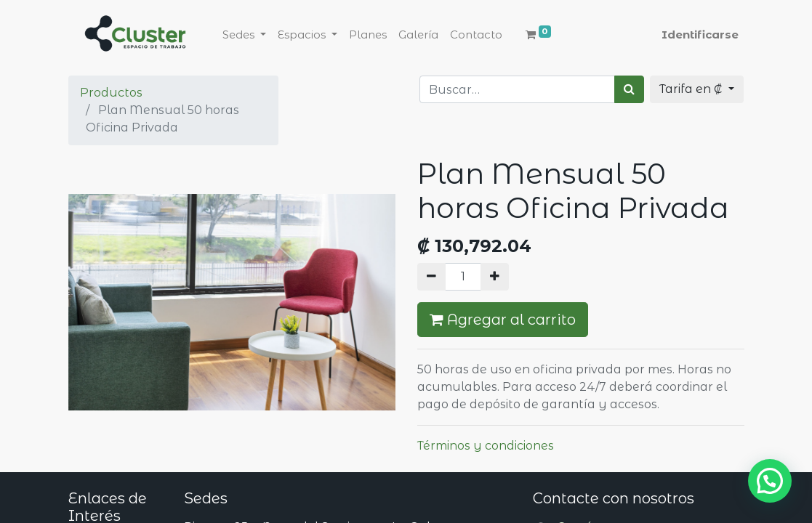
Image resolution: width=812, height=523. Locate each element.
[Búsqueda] (629, 89)
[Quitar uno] (431, 277)
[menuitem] (368, 35)
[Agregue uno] (495, 277)
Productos (111, 93)
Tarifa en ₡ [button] (692, 89)
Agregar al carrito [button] (503, 320)
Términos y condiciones (486, 446)
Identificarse (700, 35)
